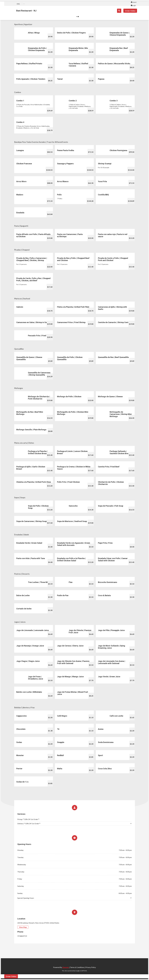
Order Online (130, 11)
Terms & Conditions (77, 967)
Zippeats (66, 967)
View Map (23, 927)
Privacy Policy (91, 967)
